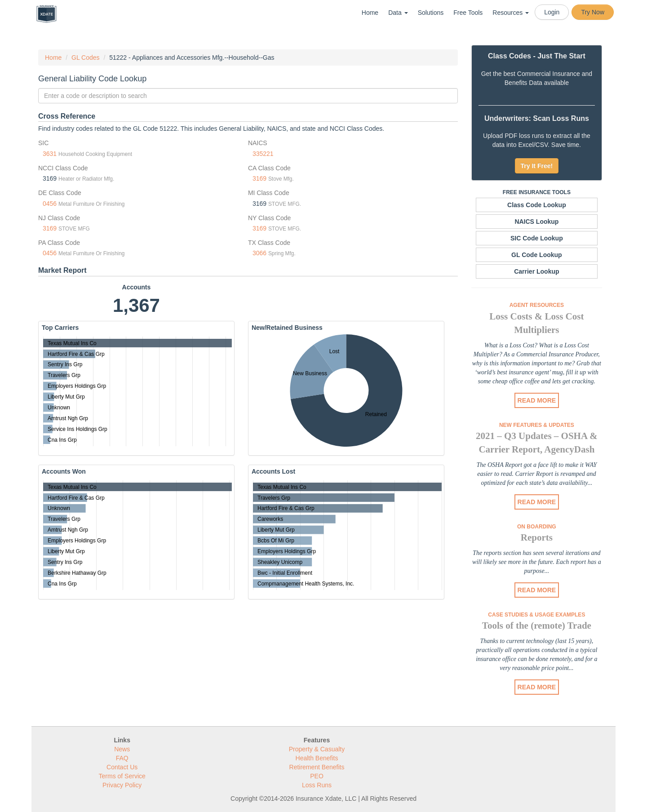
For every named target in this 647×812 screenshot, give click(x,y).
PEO (317, 776)
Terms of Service (122, 776)
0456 (50, 204)
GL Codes (86, 58)
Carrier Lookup (536, 271)
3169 (259, 178)
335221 (263, 154)
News (122, 749)
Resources (511, 13)
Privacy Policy (122, 785)
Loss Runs (317, 785)
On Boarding (537, 527)
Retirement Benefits (317, 767)
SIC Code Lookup (537, 238)
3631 (50, 154)
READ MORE (537, 400)
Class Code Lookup (537, 205)
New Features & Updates (537, 425)
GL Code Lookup (537, 255)
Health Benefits (317, 758)
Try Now (593, 12)
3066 (259, 253)
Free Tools (468, 13)
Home (370, 13)
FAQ (122, 758)
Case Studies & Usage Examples (536, 615)
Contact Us (122, 767)
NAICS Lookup (536, 222)
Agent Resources (537, 305)
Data (398, 13)
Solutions (431, 13)
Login (552, 12)
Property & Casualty (317, 749)
